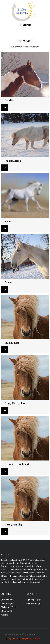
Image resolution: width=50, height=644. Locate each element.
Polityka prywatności (30, 639)
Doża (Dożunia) (13, 525)
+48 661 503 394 (34, 603)
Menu (25, 25)
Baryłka (9, 100)
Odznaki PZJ (7, 611)
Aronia (8, 282)
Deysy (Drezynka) (15, 403)
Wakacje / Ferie (9, 607)
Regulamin (13, 639)
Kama (8, 221)
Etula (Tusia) (12, 343)
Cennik (5, 615)
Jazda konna (7, 600)
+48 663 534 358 (34, 600)
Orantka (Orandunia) (17, 464)
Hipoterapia (7, 603)
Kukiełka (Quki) (13, 161)
